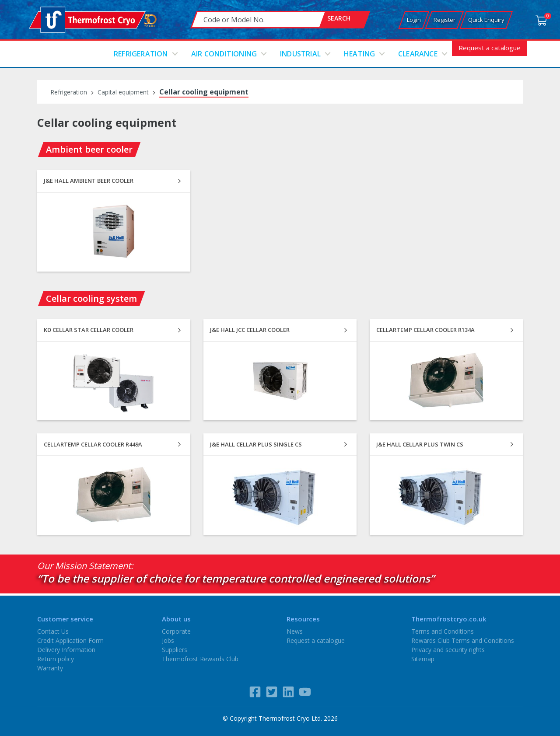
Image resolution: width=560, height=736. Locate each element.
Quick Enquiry (486, 20)
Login (414, 20)
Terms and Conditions (443, 631)
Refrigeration (141, 54)
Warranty (50, 668)
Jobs (168, 640)
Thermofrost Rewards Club (200, 659)
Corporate (176, 631)
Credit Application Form (70, 640)
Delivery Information (66, 650)
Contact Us (53, 631)
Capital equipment (123, 92)
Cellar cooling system (91, 298)
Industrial (300, 54)
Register (444, 20)
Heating (359, 54)
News (295, 631)
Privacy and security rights (448, 650)
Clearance (418, 54)
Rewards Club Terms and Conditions (463, 640)
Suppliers (175, 650)
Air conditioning (224, 54)
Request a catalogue (490, 48)
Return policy (56, 659)
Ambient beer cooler (89, 149)
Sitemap (423, 659)
